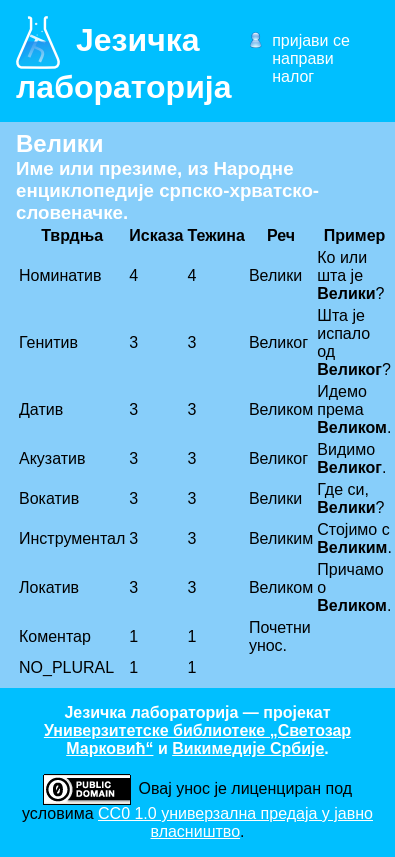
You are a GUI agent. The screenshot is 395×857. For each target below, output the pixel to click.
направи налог (303, 67)
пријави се (311, 40)
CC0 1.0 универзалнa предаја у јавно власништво (235, 822)
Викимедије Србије (248, 748)
